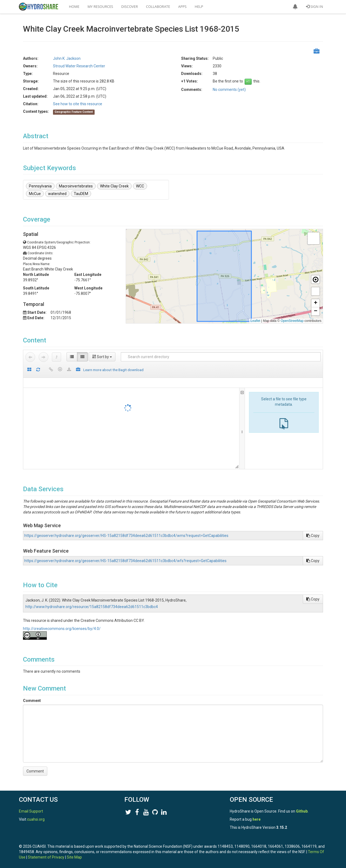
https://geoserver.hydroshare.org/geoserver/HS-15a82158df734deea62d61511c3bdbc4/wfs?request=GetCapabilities (125, 561)
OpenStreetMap (292, 321)
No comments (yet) (229, 90)
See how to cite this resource (78, 104)
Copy (313, 536)
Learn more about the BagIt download (113, 370)
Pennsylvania (40, 186)
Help (199, 6)
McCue (35, 194)
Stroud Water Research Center (79, 66)
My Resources (100, 6)
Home (74, 6)
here (257, 819)
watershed (57, 194)
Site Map (74, 857)
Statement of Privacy (46, 857)
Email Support (31, 811)
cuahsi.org (36, 819)
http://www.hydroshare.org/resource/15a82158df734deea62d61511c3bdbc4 (92, 607)
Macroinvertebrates (76, 186)
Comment (32, 701)
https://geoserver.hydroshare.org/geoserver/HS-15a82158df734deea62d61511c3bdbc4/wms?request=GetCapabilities (126, 536)
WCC (140, 186)
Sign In (315, 6)
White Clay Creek (114, 186)
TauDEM (81, 194)
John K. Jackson (67, 58)
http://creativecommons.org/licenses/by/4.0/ (62, 629)
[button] (295, 7)
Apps (182, 6)
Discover (130, 6)
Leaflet (255, 321)
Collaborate (158, 6)
